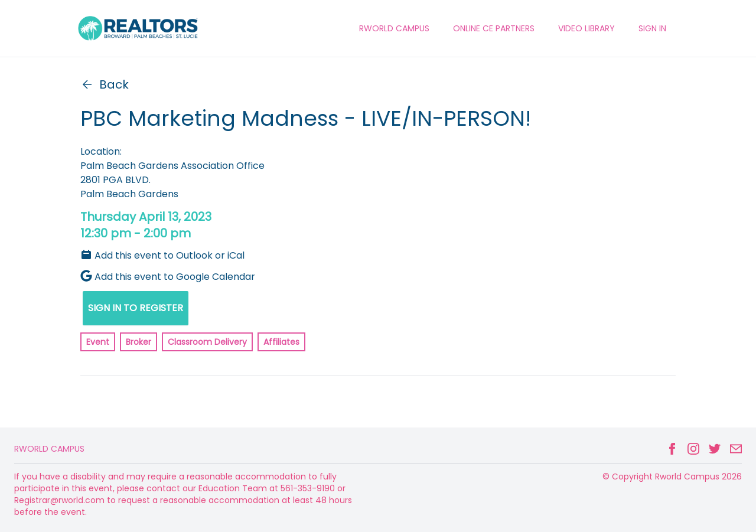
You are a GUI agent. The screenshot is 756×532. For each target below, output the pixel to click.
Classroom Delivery (207, 342)
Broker (139, 342)
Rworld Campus (49, 449)
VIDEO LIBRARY (586, 28)
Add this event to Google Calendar (168, 277)
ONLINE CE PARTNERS (494, 28)
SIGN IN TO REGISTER (136, 308)
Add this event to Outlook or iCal (162, 255)
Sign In (652, 28)
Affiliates (281, 342)
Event (98, 342)
